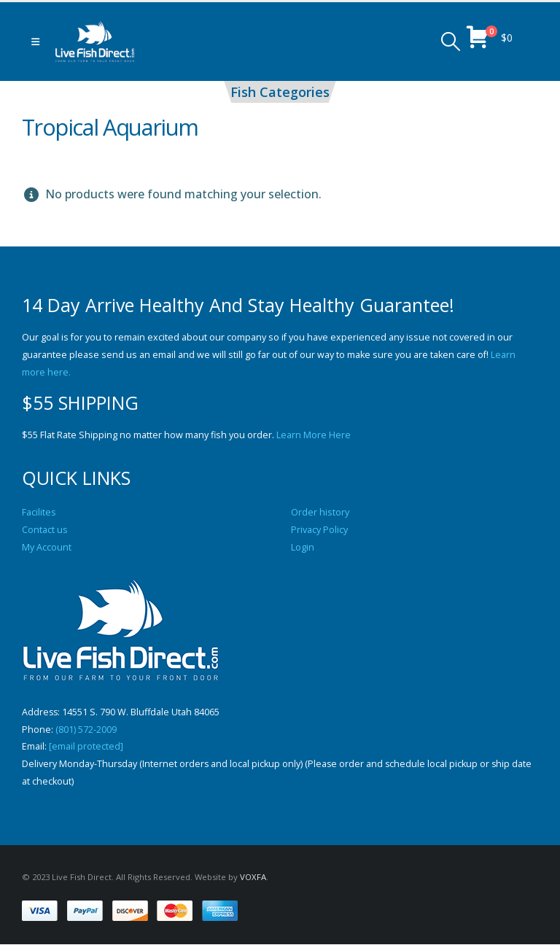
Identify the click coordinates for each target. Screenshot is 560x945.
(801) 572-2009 (86, 730)
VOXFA (253, 878)
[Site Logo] (95, 42)
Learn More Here (314, 435)
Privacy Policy (319, 530)
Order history (320, 512)
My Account (47, 547)
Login (303, 547)
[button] (35, 42)
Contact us (45, 530)
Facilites (39, 512)
